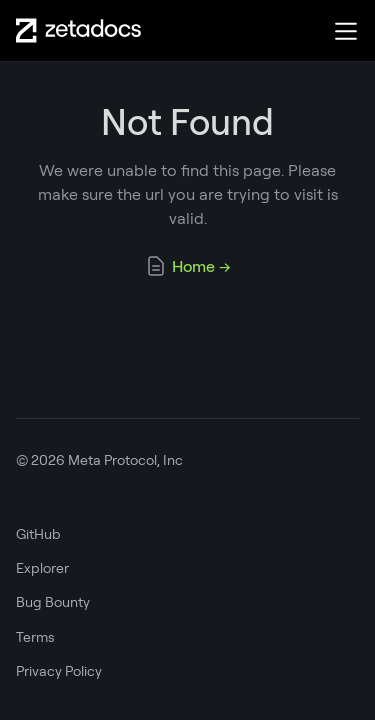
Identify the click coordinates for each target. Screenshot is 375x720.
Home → (187, 266)
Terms (35, 637)
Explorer (42, 568)
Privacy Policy (59, 671)
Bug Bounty (53, 602)
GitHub (38, 534)
